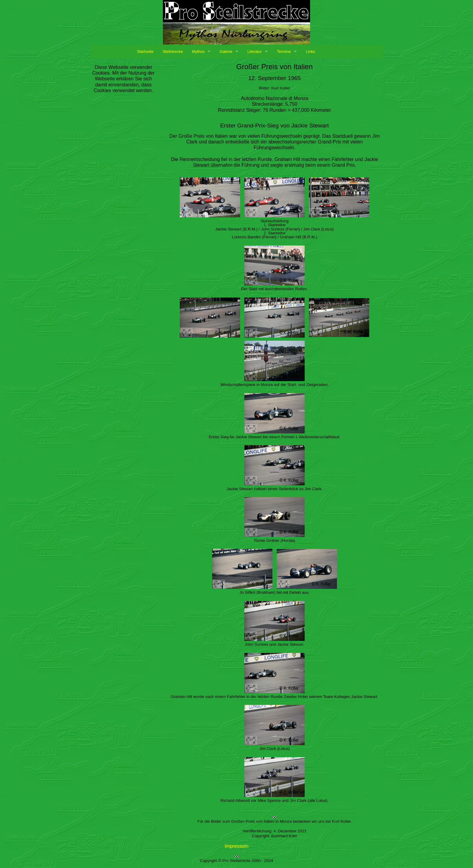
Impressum (236, 846)
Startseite (145, 51)
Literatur (255, 51)
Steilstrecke (173, 51)
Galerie (226, 51)
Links (310, 51)
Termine (284, 51)
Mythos (198, 51)
